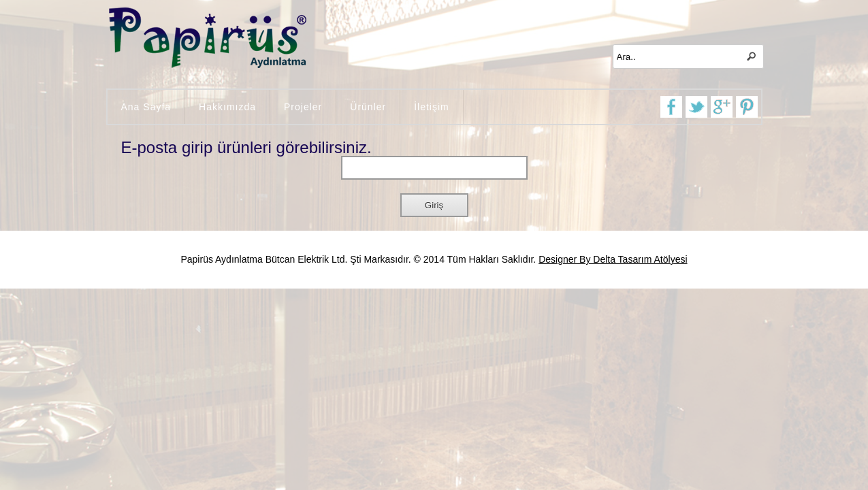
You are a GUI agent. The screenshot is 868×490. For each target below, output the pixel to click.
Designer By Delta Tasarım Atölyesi (613, 259)
